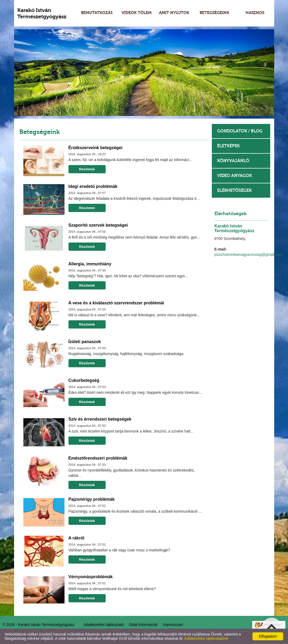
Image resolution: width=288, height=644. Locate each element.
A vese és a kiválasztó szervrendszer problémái (116, 303)
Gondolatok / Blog (240, 131)
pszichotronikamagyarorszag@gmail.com (248, 254)
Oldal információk (143, 625)
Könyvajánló (233, 161)
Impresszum (173, 625)
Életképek (228, 146)
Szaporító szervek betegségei (98, 225)
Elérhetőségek (234, 190)
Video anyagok (235, 176)
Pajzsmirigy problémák (92, 499)
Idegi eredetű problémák (93, 186)
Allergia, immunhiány (90, 264)
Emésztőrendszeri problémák (98, 458)
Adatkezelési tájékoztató (104, 625)
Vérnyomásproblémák (91, 577)
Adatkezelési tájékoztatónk (206, 638)
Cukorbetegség (84, 380)
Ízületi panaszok (85, 342)
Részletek (87, 169)
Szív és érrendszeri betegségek (100, 419)
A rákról (76, 538)
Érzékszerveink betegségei (96, 148)
